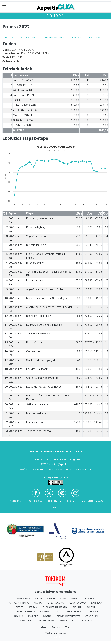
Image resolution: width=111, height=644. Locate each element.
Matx (43, 628)
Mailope (33, 616)
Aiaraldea (24, 598)
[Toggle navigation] (4, 7)
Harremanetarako (92, 501)
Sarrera (8, 38)
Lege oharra (34, 501)
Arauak (71, 501)
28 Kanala (86, 620)
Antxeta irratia (19, 603)
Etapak (77, 38)
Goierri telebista (24, 612)
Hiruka (94, 612)
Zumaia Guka (68, 620)
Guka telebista (75, 612)
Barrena (97, 603)
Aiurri (51, 598)
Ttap (68, 628)
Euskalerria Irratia (55, 607)
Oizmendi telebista (68, 616)
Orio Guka (92, 616)
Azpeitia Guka (55, 603)
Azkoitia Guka (77, 603)
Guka (57, 612)
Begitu (20, 607)
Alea (63, 598)
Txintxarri (25, 620)
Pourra (55, 16)
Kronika (18, 616)
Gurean (56, 628)
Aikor (39, 598)
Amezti (75, 598)
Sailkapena (28, 38)
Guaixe (45, 612)
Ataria (38, 603)
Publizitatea (54, 501)
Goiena (91, 607)
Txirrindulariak (54, 38)
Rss (55, 508)
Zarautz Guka (46, 620)
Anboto (89, 598)
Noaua (47, 616)
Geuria (77, 607)
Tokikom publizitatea (55, 633)
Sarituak (95, 38)
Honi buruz (15, 501)
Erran (33, 607)
